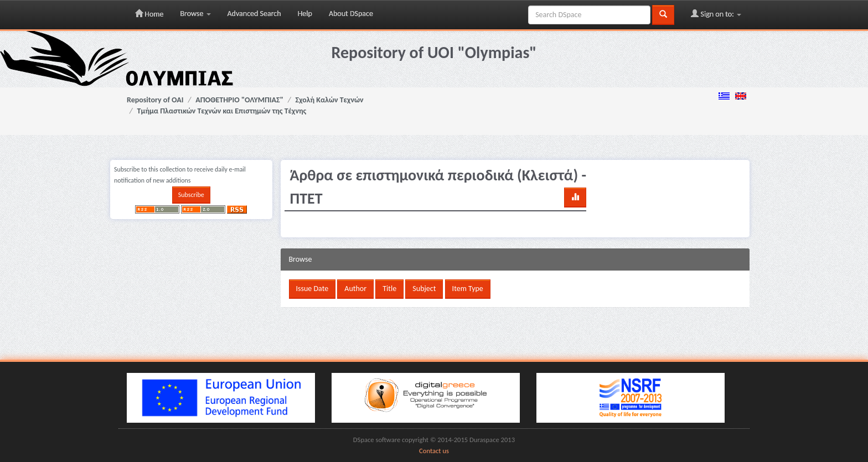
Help (305, 14)
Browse (195, 14)
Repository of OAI (155, 100)
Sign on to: (716, 14)
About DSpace (351, 14)
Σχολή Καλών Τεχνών (330, 100)
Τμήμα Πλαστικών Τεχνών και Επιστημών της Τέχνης (222, 111)
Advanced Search (254, 14)
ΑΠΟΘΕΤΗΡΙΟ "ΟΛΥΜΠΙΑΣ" (239, 100)
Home (149, 14)
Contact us (434, 451)
